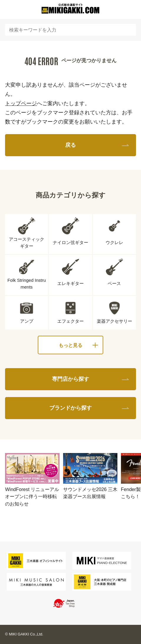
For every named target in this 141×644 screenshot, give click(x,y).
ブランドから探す (70, 408)
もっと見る (70, 345)
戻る (70, 145)
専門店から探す (70, 379)
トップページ (21, 103)
